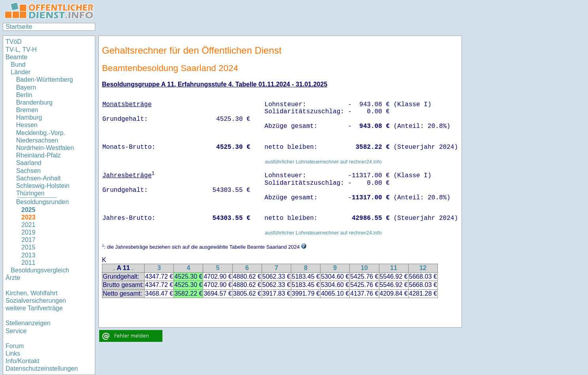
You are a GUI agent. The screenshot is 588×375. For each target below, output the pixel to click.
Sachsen (28, 171)
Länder (21, 72)
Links (13, 353)
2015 (28, 247)
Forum (15, 346)
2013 (28, 255)
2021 (28, 225)
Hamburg (29, 117)
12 (423, 268)
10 (364, 268)
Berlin (24, 95)
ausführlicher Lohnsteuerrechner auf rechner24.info (323, 162)
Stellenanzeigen (28, 323)
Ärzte (13, 278)
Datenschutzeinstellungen (42, 368)
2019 (28, 232)
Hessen (27, 125)
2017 (28, 240)
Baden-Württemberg (45, 80)
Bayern (26, 87)
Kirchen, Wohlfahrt (31, 293)
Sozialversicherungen (36, 301)
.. (114, 269)
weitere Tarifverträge (34, 308)
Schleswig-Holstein (43, 186)
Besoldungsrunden (42, 202)
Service (16, 331)
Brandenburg (35, 102)
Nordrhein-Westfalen (45, 148)
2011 (28, 263)
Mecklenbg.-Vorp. (41, 133)
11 (394, 268)
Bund (18, 65)
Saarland (29, 163)
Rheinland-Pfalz (39, 155)
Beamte (16, 57)
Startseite (19, 27)
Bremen (27, 110)
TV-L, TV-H (21, 50)
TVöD (14, 42)
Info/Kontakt (22, 361)
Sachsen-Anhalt (39, 178)
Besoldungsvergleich (40, 270)
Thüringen (30, 193)
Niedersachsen (37, 140)
